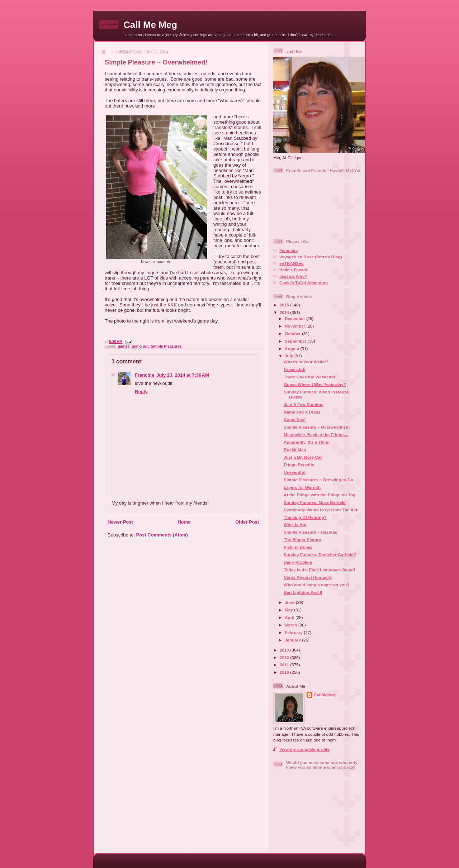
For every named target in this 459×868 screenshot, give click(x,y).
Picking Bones (298, 547)
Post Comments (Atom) (162, 535)
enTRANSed (292, 263)
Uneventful (294, 472)
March (292, 625)
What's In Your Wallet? (306, 362)
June (290, 602)
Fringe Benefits (299, 465)
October (293, 333)
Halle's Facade (294, 270)
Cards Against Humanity (308, 577)
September (296, 341)
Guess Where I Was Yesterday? (315, 384)
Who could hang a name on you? (316, 585)
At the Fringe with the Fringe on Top (320, 495)
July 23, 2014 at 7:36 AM (183, 375)
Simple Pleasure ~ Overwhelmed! (156, 62)
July (290, 356)
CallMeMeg (325, 695)
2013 (285, 650)
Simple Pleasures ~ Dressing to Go (318, 480)
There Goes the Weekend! (309, 377)
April (290, 617)
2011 (285, 665)
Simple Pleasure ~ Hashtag (311, 532)
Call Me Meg (150, 25)
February (294, 632)
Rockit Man (295, 450)
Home (184, 522)
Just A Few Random (304, 404)
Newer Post (120, 522)
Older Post (247, 522)
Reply (141, 392)
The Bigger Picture (302, 540)
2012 (285, 657)
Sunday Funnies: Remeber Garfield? (320, 555)
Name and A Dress (302, 412)
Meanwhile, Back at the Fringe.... (316, 435)
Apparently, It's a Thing (307, 442)
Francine (145, 375)
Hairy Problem (298, 562)
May (289, 610)
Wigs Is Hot (295, 524)
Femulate (288, 250)
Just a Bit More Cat (303, 457)
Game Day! (295, 419)
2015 (285, 305)
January (293, 640)
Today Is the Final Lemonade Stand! (319, 570)
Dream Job (294, 369)
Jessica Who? (293, 276)
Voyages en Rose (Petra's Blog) (311, 257)
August (293, 349)
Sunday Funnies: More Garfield (315, 502)
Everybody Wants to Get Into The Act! (321, 510)
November (295, 326)
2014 (285, 312)
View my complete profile (304, 749)
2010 (285, 672)
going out (140, 346)
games (124, 346)
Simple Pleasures (166, 346)
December (295, 318)
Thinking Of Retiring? (305, 517)
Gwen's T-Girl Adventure (304, 283)
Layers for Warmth (302, 487)
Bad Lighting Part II (303, 592)
